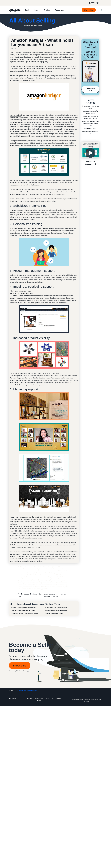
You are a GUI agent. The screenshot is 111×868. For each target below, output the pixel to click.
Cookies (58, 698)
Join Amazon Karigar (40, 559)
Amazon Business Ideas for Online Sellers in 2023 (90, 117)
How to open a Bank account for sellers (56, 611)
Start (27, 10)
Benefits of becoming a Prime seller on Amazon (25, 614)
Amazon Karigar (15, 115)
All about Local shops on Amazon (54, 614)
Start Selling (89, 10)
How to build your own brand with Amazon (23, 611)
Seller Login (95, 3)
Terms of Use (49, 698)
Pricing (47, 10)
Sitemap (29, 698)
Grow (37, 10)
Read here (28, 559)
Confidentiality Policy (39, 699)
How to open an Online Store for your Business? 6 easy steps (90, 123)
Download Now (91, 89)
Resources (59, 10)
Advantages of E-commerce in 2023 (91, 107)
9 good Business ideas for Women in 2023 (91, 112)
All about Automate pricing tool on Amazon (23, 608)
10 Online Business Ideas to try (91, 129)
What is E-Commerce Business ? (91, 133)
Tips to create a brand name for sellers (56, 608)
